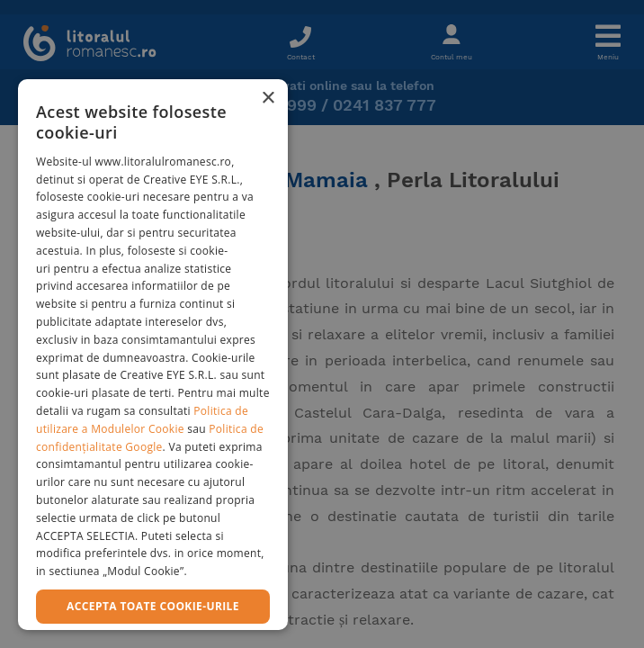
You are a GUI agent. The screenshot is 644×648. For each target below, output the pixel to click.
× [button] (268, 99)
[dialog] (153, 355)
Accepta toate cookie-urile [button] (153, 606)
